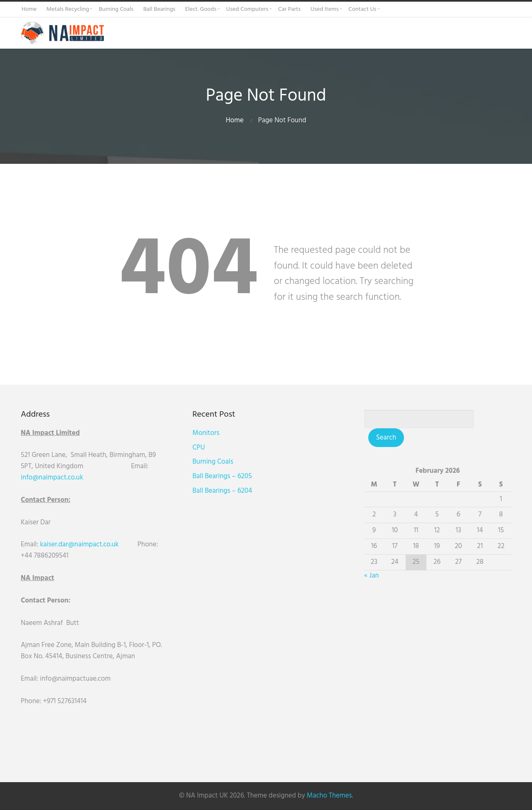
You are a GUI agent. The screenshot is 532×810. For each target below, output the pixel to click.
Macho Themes (329, 796)
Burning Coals (213, 462)
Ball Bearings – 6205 (222, 476)
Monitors (206, 433)
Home (235, 120)
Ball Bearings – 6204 (222, 491)
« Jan (371, 576)
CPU (199, 448)
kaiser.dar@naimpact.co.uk (80, 545)
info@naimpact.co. (48, 478)
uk (80, 478)
